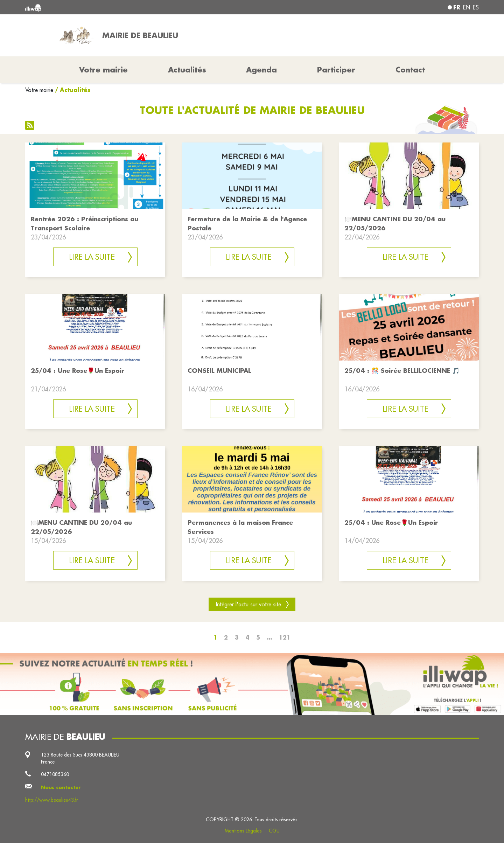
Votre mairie (39, 90)
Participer (336, 70)
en (467, 7)
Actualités (187, 70)
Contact (410, 70)
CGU (274, 831)
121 (285, 637)
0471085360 (55, 774)
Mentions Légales (243, 831)
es (476, 7)
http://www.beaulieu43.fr (52, 800)
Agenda (261, 70)
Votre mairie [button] (103, 70)
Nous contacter (61, 787)
